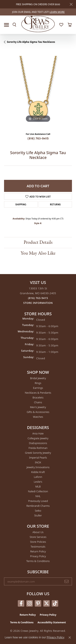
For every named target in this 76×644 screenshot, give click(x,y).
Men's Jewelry (38, 407)
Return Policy (38, 551)
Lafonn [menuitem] (38, 477)
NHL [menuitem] (38, 496)
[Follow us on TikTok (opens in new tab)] (55, 603)
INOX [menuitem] (38, 462)
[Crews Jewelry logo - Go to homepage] (38, 24)
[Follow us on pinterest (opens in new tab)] (38, 603)
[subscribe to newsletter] (66, 582)
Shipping (21, 204)
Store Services (38, 537)
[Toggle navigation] (6, 25)
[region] (38, 90)
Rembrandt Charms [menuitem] (38, 506)
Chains (38, 402)
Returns (55, 204)
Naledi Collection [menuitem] (38, 491)
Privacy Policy (38, 556)
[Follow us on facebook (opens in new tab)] (21, 603)
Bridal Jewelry (38, 378)
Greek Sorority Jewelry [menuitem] (38, 453)
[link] (38, 12)
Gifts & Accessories (38, 412)
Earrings (38, 388)
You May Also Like (38, 253)
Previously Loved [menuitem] (38, 501)
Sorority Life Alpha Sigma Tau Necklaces (31, 42)
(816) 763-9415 (38, 138)
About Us (38, 532)
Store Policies (38, 542)
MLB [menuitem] (38, 486)
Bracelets (38, 397)
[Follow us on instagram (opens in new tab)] (30, 603)
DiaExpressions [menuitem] (38, 443)
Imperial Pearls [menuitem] (38, 458)
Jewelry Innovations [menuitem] (38, 467)
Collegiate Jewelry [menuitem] (38, 438)
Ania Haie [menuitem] (38, 433)
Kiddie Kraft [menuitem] (38, 472)
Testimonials (38, 547)
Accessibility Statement (52, 622)
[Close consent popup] (70, 638)
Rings (38, 383)
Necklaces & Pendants (38, 393)
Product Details (38, 242)
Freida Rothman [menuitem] (38, 448)
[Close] (71, 4)
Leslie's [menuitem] (38, 482)
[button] (14, 25)
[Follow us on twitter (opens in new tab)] (46, 603)
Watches (38, 417)
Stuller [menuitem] (38, 515)
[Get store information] (38, 303)
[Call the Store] (38, 298)
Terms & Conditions (38, 561)
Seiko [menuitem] (38, 511)
